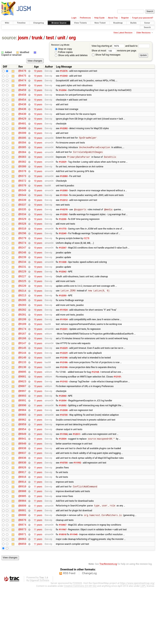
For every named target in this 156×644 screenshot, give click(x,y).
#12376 (64, 71)
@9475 (22, 77)
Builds (133, 23)
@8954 (22, 472)
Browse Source (59, 23)
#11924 (64, 210)
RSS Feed (69, 630)
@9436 (22, 114)
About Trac (113, 18)
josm (23, 38)
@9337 (22, 221)
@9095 (22, 408)
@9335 (22, 226)
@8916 (22, 525)
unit (61, 38)
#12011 (77, 477)
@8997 (22, 429)
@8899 (22, 557)
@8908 (22, 541)
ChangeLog (89, 630)
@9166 (22, 370)
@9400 (22, 135)
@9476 (22, 71)
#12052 (63, 445)
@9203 (22, 333)
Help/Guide (99, 18)
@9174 (22, 360)
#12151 (117, 413)
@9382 (22, 173)
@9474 (22, 82)
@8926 (22, 515)
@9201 (22, 344)
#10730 (64, 456)
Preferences (85, 18)
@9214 (22, 317)
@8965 (22, 456)
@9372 (22, 194)
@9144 (22, 387)
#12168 (95, 408)
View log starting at (108, 46)
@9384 (22, 162)
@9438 (22, 109)
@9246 (22, 274)
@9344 (22, 210)
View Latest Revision (123, 33)
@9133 (22, 397)
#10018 (63, 589)
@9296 (22, 253)
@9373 (22, 189)
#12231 (64, 360)
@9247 (22, 269)
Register (125, 18)
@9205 (22, 328)
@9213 (22, 322)
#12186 (64, 392)
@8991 (22, 440)
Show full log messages (106, 55)
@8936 (22, 504)
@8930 (22, 509)
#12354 (63, 93)
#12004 (63, 483)
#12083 (64, 189)
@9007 (22, 424)
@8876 (22, 574)
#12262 (63, 296)
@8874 (22, 579)
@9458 (22, 98)
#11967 (63, 584)
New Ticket (100, 23)
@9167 (22, 365)
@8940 (22, 488)
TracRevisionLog (108, 620)
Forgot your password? (143, 18)
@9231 (22, 290)
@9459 (22, 93)
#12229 (64, 381)
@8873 (22, 584)
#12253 (63, 322)
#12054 (63, 440)
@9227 (22, 301)
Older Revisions (143, 33)
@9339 (22, 216)
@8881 (22, 563)
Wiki (7, 23)
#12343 (64, 77)
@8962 (22, 461)
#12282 (64, 135)
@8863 (22, 595)
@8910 (22, 536)
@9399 (22, 141)
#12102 (64, 418)
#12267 (63, 269)
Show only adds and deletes (71, 55)
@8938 (22, 493)
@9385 (22, 157)
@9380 (22, 178)
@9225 (22, 306)
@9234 (22, 285)
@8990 (22, 445)
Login (74, 18)
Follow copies (64, 52)
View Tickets (81, 23)
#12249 (63, 253)
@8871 (22, 590)
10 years (38, 71)
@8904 (22, 552)
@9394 (22, 151)
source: (10, 38)
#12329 (63, 173)
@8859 (22, 600)
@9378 (22, 183)
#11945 (74, 589)
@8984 (22, 451)
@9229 (22, 296)
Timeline (21, 23)
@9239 (22, 280)
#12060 (63, 434)
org (72, 38)
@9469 (22, 87)
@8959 (22, 467)
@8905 (22, 547)
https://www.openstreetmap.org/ (137, 640)
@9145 (22, 381)
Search (147, 27)
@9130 (22, 403)
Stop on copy (63, 49)
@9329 (22, 237)
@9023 (22, 419)
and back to (138, 46)
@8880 (22, 568)
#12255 (63, 237)
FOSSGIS (77, 640)
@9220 (22, 312)
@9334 (22, 232)
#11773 (63, 248)
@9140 (22, 392)
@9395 (22, 146)
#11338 (63, 285)
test (50, 38)
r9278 (86, 258)
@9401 (22, 130)
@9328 (22, 242)
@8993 (22, 435)
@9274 (22, 264)
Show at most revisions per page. (114, 51)
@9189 (22, 354)
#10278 (64, 226)
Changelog (38, 23)
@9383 (22, 167)
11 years (38, 434)
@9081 (22, 413)
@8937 (22, 499)
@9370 (22, 199)
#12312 (64, 216)
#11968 (64, 477)
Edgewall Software (39, 637)
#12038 (64, 451)
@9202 (22, 338)
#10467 (63, 579)
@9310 (22, 248)
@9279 (22, 258)
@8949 (22, 477)
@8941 (22, 483)
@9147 (22, 376)
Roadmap (118, 23)
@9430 (22, 119)
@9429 (22, 125)
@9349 (22, 205)
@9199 (22, 349)
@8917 (22, 520)
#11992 (77, 509)
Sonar (147, 23)
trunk (37, 38)
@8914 (22, 531)
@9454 (22, 103)
